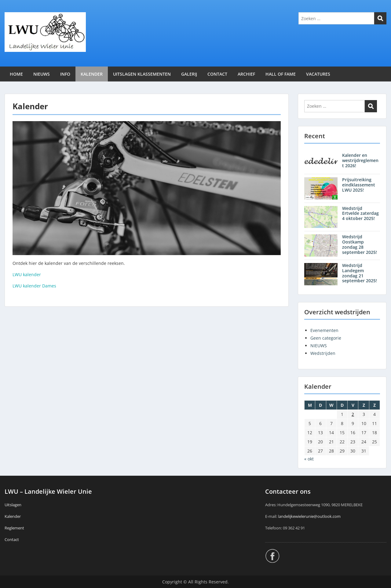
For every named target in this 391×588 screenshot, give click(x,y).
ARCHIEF (246, 74)
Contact (12, 539)
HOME (16, 74)
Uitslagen (13, 505)
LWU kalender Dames (34, 286)
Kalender (13, 516)
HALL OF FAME (281, 74)
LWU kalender (27, 274)
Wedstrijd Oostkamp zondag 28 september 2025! (360, 244)
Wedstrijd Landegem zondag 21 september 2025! (360, 273)
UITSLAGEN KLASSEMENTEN (142, 74)
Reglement (14, 528)
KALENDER (92, 74)
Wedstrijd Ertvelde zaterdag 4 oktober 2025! (360, 213)
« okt (309, 459)
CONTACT (217, 74)
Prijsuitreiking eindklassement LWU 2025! (359, 185)
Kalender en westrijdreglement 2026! (360, 160)
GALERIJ (189, 74)
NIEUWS (42, 74)
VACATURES (318, 74)
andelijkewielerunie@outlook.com (310, 516)
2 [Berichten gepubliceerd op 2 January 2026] (353, 414)
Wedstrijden (323, 353)
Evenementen (324, 330)
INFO (65, 74)
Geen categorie (326, 338)
